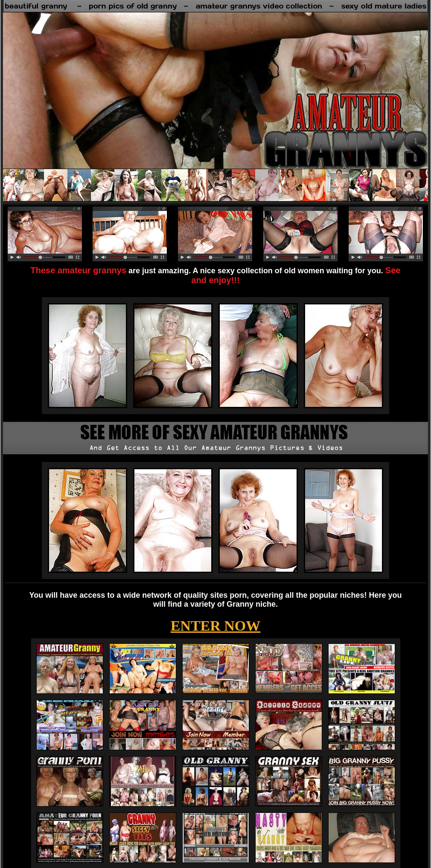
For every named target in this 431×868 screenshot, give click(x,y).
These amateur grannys (79, 270)
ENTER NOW (216, 626)
